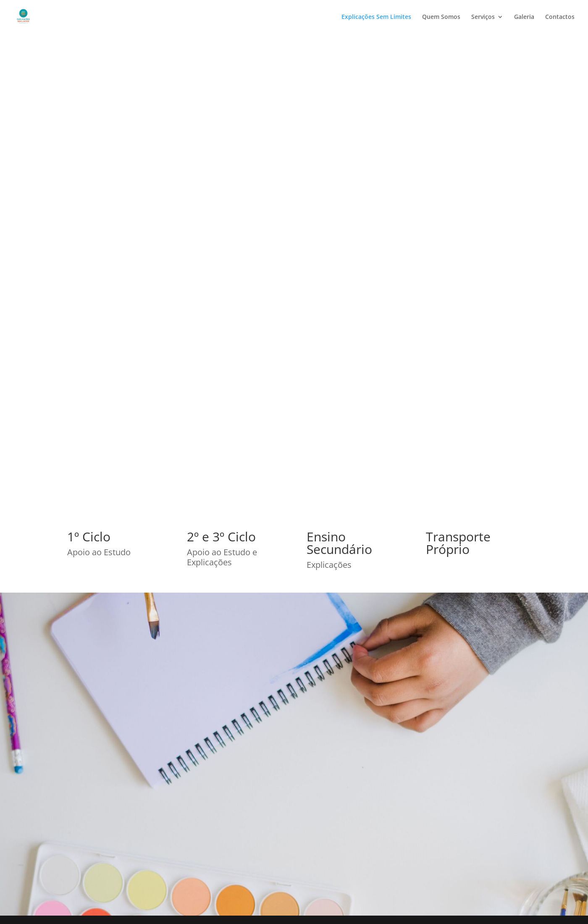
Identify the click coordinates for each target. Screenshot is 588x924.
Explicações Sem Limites (376, 17)
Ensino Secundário (339, 543)
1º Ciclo (89, 537)
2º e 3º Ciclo (221, 537)
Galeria (524, 17)
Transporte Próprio (458, 543)
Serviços (483, 17)
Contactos (560, 17)
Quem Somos (441, 17)
